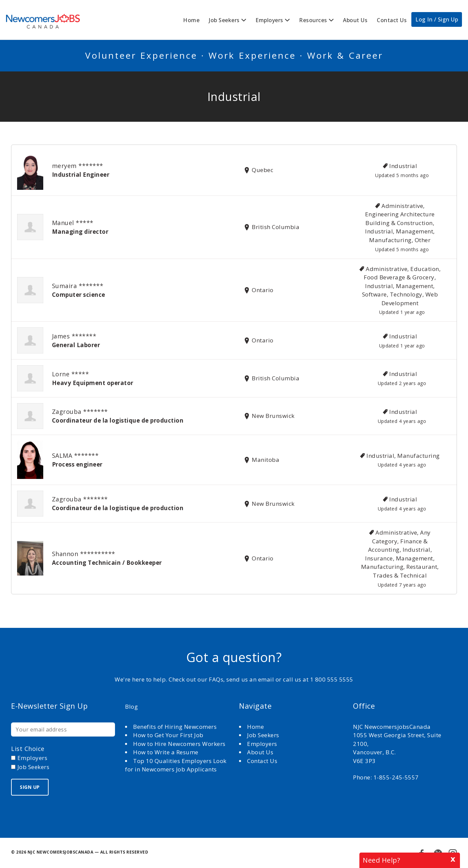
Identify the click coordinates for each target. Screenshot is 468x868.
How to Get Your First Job (168, 735)
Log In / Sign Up (437, 19)
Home (191, 20)
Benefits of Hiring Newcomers (175, 727)
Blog (131, 707)
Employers (269, 20)
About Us (355, 20)
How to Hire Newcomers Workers (179, 744)
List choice (28, 749)
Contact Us (392, 20)
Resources (313, 20)
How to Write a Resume (166, 752)
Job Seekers (224, 20)
